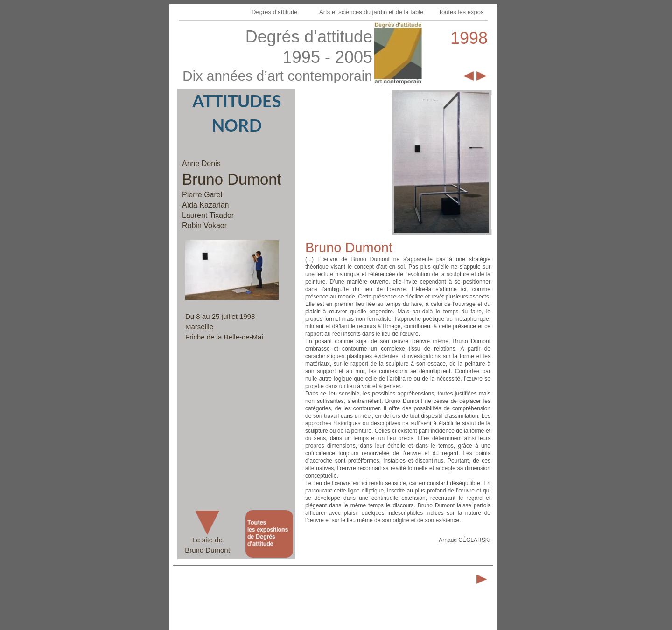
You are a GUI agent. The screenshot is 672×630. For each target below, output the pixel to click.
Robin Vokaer (204, 225)
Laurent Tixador (208, 215)
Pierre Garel (202, 195)
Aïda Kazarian (206, 205)
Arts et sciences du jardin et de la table (372, 12)
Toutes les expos (462, 12)
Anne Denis (201, 163)
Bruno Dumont (232, 179)
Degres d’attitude (275, 12)
